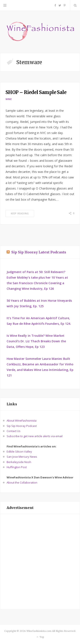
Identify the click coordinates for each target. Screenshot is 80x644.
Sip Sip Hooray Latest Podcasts (39, 252)
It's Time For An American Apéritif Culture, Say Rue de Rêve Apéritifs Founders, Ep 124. (39, 321)
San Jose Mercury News (22, 457)
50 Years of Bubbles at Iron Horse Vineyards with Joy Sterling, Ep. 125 (39, 303)
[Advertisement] (40, 562)
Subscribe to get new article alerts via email (35, 436)
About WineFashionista (22, 421)
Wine (9, 99)
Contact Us (14, 431)
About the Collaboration (22, 482)
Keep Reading (20, 213)
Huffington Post (17, 467)
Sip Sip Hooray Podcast (22, 426)
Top (40, 637)
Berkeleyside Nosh (19, 462)
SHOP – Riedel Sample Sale (36, 92)
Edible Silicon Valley (19, 451)
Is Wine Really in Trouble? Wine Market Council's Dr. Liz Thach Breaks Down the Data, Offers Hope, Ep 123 (36, 341)
